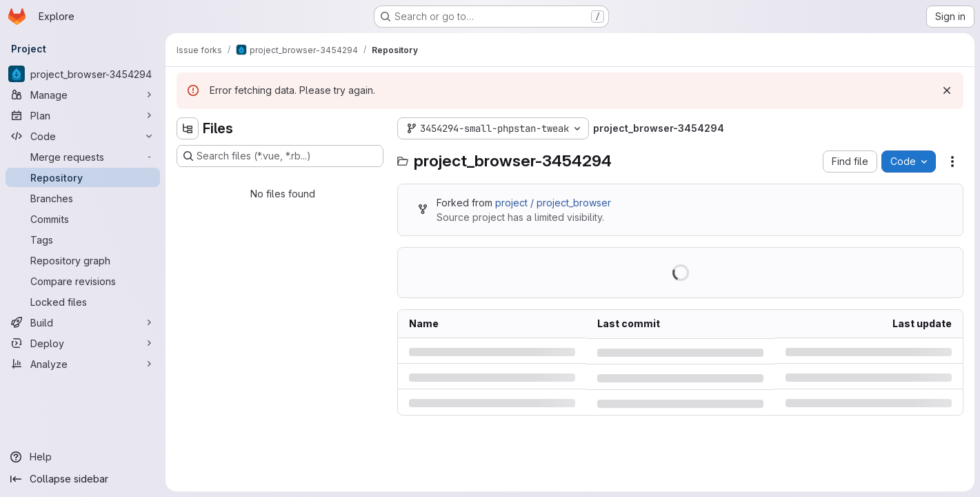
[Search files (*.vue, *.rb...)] (280, 156)
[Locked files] (83, 302)
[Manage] (83, 95)
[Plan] (83, 115)
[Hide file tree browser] (188, 128)
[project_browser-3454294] (83, 74)
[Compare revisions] (83, 281)
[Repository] (83, 177)
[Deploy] (83, 343)
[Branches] (83, 198)
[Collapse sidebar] (83, 479)
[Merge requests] (83, 157)
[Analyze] (83, 364)
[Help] (83, 457)
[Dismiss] (947, 90)
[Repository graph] (83, 260)
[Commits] (83, 219)
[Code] (83, 136)
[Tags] (83, 240)
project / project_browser (553, 203)
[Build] (83, 322)
